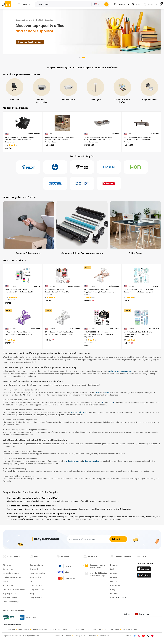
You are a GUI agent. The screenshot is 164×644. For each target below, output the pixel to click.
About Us (7, 565)
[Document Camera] (29, 228)
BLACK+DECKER (34, 134)
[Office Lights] (122, 90)
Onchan (114, 581)
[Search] (106, 4)
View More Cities (118, 598)
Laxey (113, 589)
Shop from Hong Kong (59, 629)
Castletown (115, 585)
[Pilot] (28, 167)
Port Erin (114, 577)
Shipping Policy (9, 594)
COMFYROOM (114, 329)
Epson (97, 392)
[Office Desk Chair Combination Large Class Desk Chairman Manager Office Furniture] (141, 123)
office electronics (91, 461)
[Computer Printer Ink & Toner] (149, 91)
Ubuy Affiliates (36, 598)
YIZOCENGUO (153, 329)
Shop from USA (9, 629)
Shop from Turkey (112, 629)
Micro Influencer (10, 598)
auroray (156, 286)
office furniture (72, 461)
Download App (36, 565)
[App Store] (144, 569)
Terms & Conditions (63, 636)
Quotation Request (11, 573)
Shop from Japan (40, 629)
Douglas (114, 565)
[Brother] (55, 183)
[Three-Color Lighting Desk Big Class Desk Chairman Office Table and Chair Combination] (102, 123)
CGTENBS (115, 134)
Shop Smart (24, 42)
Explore (23, 4)
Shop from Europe (130, 629)
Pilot (103, 402)
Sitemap (7, 581)
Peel (112, 569)
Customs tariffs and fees (14, 589)
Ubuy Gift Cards (37, 589)
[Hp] (55, 167)
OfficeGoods (114, 286)
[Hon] (136, 167)
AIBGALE (37, 286)
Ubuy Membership (11, 602)
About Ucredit (36, 585)
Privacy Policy (80, 636)
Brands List (35, 569)
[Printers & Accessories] (69, 91)
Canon (107, 392)
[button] (122, 4)
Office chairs (77, 412)
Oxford (112, 402)
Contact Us (8, 569)
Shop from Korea (78, 629)
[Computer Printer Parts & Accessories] (135, 228)
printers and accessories (120, 371)
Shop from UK (24, 629)
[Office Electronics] (15, 90)
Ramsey (114, 573)
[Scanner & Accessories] (82, 228)
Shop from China (95, 629)
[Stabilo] (109, 183)
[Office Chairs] (42, 90)
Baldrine (114, 594)
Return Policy (35, 577)
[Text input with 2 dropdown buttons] (64, 4)
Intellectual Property (12, 577)
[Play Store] (144, 576)
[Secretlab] (82, 167)
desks (86, 412)
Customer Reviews (38, 573)
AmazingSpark (74, 286)
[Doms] (82, 183)
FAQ (32, 581)
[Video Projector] (95, 90)
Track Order (8, 585)
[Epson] (109, 167)
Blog (32, 594)
